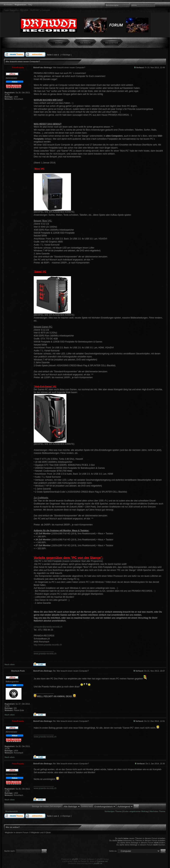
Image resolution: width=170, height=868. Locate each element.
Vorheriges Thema (113, 811)
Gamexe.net (102, 861)
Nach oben (10, 664)
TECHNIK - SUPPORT (30, 10)
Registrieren (20, 5)
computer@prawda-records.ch (48, 627)
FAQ (30, 5)
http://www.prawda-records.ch (48, 645)
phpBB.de (98, 863)
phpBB (75, 859)
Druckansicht (12, 811)
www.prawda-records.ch (45, 654)
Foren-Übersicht (11, 10)
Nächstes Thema (157, 811)
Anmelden (8, 5)
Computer (46, 10)
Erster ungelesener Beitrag (136, 811)
